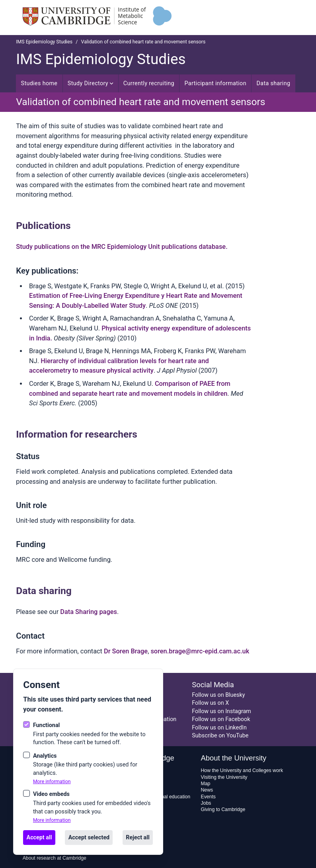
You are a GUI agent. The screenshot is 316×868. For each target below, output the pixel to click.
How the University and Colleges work (242, 770)
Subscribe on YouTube (220, 735)
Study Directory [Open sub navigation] (90, 83)
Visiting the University (224, 777)
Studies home (39, 83)
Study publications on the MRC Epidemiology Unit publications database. (122, 247)
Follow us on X (210, 703)
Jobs (206, 803)
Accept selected (89, 837)
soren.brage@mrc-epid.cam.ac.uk (200, 651)
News (207, 790)
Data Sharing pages (89, 612)
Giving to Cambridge (223, 809)
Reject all (138, 837)
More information (52, 782)
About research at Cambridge (55, 858)
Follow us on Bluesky (218, 695)
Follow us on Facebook (221, 719)
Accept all (39, 837)
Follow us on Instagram (221, 711)
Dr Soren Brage (126, 651)
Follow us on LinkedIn (219, 727)
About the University (233, 758)
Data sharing (273, 83)
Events (208, 797)
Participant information (216, 83)
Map (205, 784)
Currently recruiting (149, 83)
